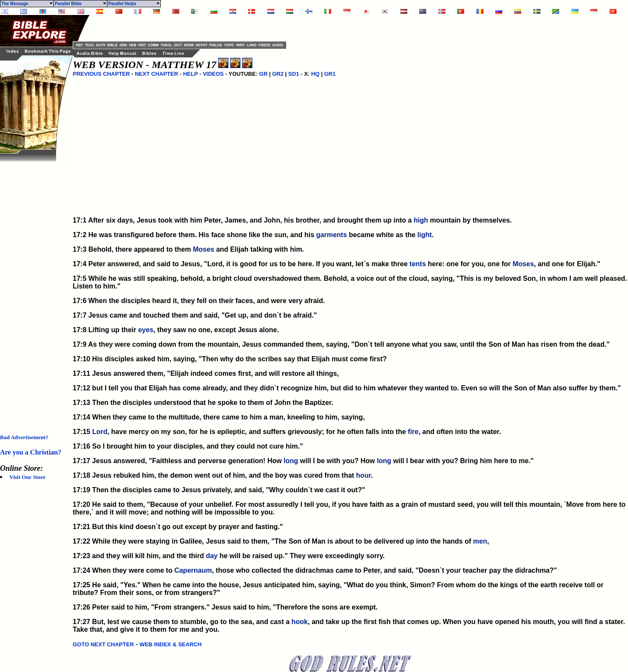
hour (363, 475)
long (291, 461)
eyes (146, 330)
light (425, 235)
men (480, 541)
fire (413, 432)
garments (332, 235)
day (212, 556)
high (421, 220)
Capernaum (193, 570)
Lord (100, 432)
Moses (204, 249)
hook (299, 622)
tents (418, 264)
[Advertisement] (34, 290)
